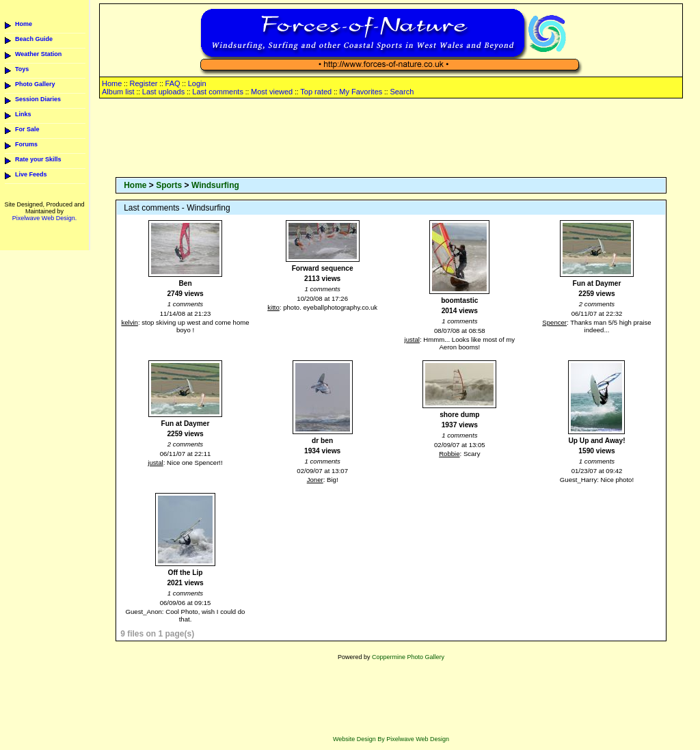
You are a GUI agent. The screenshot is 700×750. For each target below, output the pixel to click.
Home (24, 24)
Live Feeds (31, 174)
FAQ (173, 83)
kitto (273, 307)
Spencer (554, 322)
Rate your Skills (38, 159)
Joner (315, 480)
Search (402, 92)
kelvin (130, 322)
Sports (169, 185)
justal (412, 339)
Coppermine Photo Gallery (408, 657)
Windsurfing (215, 185)
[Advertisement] (391, 139)
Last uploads (163, 92)
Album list (118, 92)
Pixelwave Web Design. (44, 218)
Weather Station (38, 54)
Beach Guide (34, 39)
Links (23, 114)
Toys (22, 69)
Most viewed (272, 92)
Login (197, 83)
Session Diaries (38, 99)
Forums (26, 144)
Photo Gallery (35, 84)
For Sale (27, 129)
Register (143, 83)
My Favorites (361, 92)
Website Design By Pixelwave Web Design (391, 739)
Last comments (218, 92)
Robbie (449, 454)
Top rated (316, 92)
